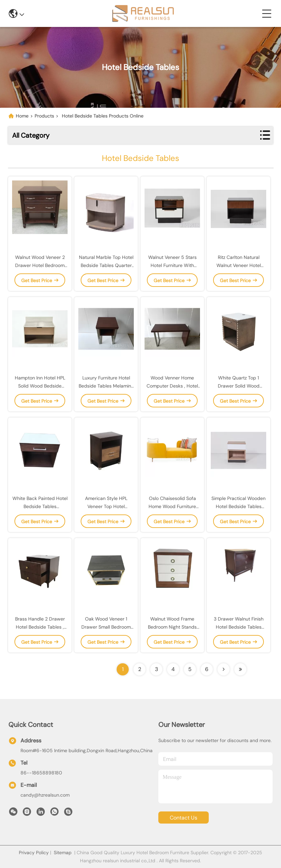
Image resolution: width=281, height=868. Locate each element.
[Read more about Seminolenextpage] (224, 669)
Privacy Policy (34, 853)
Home (22, 116)
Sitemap (63, 853)
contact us (184, 818)
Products (44, 116)
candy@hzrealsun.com (45, 795)
